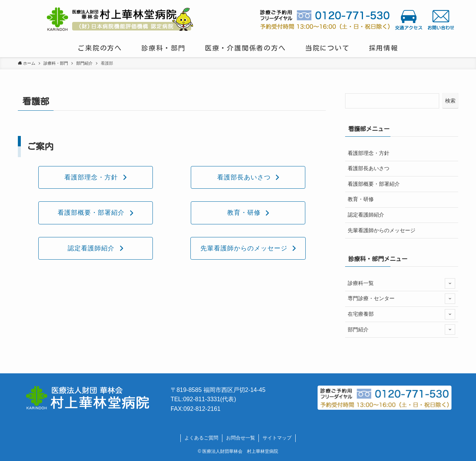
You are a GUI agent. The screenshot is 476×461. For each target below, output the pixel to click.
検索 (450, 101)
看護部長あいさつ (369, 168)
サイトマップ (277, 438)
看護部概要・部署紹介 (374, 184)
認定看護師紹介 (366, 215)
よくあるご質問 (201, 438)
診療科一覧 (401, 283)
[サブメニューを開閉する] (450, 283)
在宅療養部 (401, 314)
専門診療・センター (401, 299)
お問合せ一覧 (241, 438)
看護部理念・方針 (369, 153)
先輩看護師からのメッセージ (382, 230)
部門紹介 (401, 329)
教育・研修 (361, 199)
